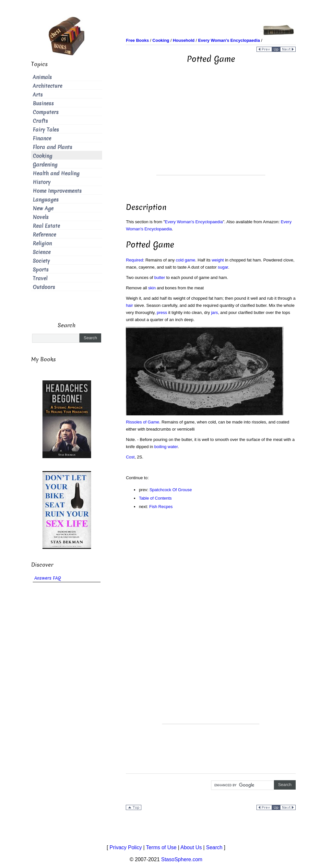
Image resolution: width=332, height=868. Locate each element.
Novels (41, 217)
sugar (223, 267)
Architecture (47, 86)
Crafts (40, 121)
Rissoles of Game (142, 422)
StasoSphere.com (182, 859)
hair (129, 305)
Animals (42, 77)
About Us (191, 847)
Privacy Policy (126, 847)
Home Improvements (57, 191)
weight (218, 260)
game (190, 260)
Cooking (42, 156)
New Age (43, 208)
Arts (38, 95)
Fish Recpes (161, 507)
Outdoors (44, 287)
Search (214, 847)
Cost (130, 457)
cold (180, 260)
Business (43, 104)
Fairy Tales (46, 130)
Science (42, 252)
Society (41, 261)
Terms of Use (161, 847)
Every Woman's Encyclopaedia (194, 222)
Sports (41, 270)
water (173, 447)
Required (134, 260)
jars (214, 312)
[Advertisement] (211, 130)
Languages (46, 200)
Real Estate (46, 226)
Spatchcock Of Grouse (171, 490)
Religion (42, 243)
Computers (46, 112)
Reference (44, 235)
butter (160, 278)
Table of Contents (155, 498)
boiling (160, 447)
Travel (40, 278)
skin (152, 288)
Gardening (45, 165)
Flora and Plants (53, 147)
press (162, 312)
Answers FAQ (48, 578)
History (42, 182)
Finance (42, 139)
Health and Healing (56, 174)
